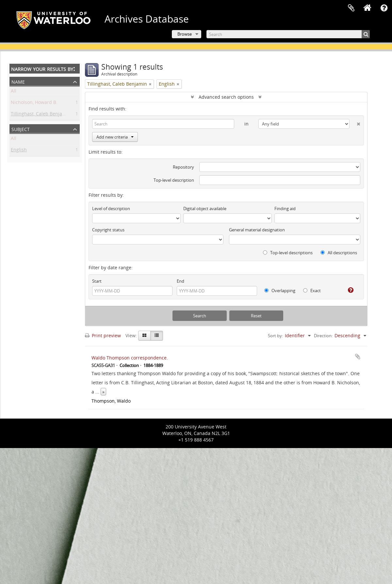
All (14, 92)
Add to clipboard (358, 357)
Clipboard (351, 8)
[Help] (348, 290)
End (180, 281)
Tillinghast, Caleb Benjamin (41, 115)
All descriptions (339, 253)
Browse (185, 34)
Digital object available (205, 209)
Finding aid (285, 209)
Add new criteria (115, 137)
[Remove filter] (150, 84)
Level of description (111, 209)
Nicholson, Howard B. (34, 103)
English (19, 151)
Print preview (103, 335)
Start (97, 281)
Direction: (323, 336)
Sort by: (275, 336)
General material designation (257, 230)
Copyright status (108, 230)
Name (18, 81)
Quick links (384, 8)
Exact (312, 291)
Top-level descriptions (288, 253)
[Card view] (144, 336)
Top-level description (174, 180)
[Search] (288, 34)
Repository (183, 167)
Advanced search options (226, 97)
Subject (21, 129)
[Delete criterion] (355, 123)
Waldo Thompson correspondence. (130, 358)
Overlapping (280, 291)
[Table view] (157, 336)
